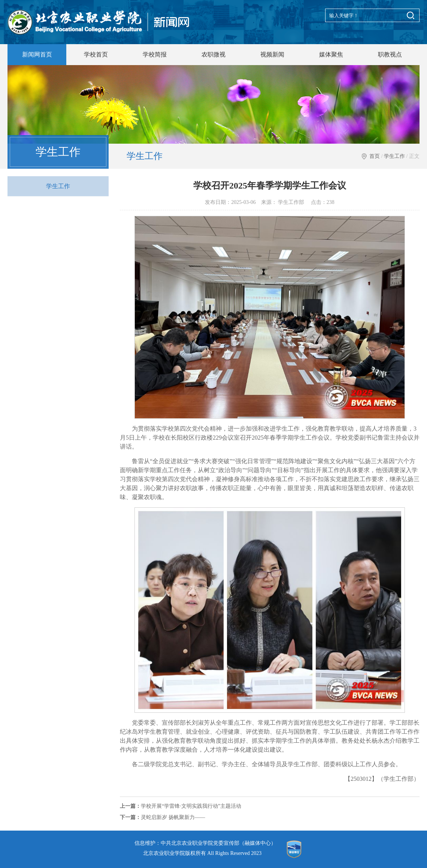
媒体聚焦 (331, 54)
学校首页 (96, 54)
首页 (375, 156)
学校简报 (155, 54)
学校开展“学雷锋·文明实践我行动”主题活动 (181, 806)
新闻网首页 (37, 54)
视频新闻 (272, 54)
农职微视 (213, 54)
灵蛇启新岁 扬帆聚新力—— (163, 817)
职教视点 (390, 54)
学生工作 (394, 156)
